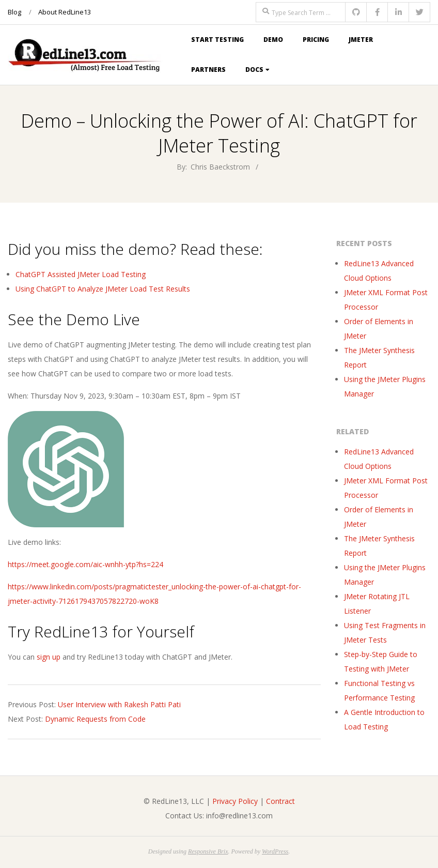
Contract (280, 801)
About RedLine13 (65, 12)
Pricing (316, 40)
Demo (273, 40)
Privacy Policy (235, 801)
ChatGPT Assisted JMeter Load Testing (81, 274)
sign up (49, 657)
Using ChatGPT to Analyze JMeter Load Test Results (103, 289)
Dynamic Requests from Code (95, 719)
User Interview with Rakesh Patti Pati (119, 704)
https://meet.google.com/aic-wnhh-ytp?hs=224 (85, 564)
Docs (254, 70)
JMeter (361, 40)
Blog (14, 12)
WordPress (275, 851)
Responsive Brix (208, 851)
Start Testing (217, 40)
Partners (208, 70)
